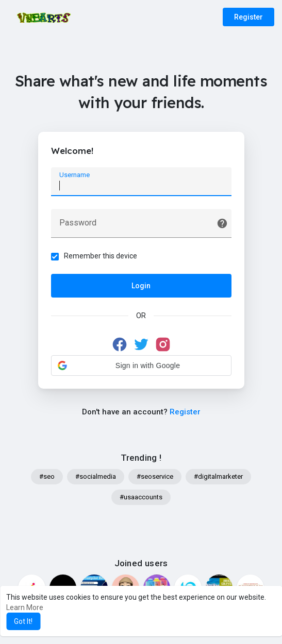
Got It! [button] (23, 621)
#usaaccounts (141, 497)
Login (141, 286)
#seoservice (155, 476)
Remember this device (101, 256)
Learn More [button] (25, 607)
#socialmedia (96, 476)
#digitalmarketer (218, 476)
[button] (141, 365)
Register (248, 17)
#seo (47, 476)
